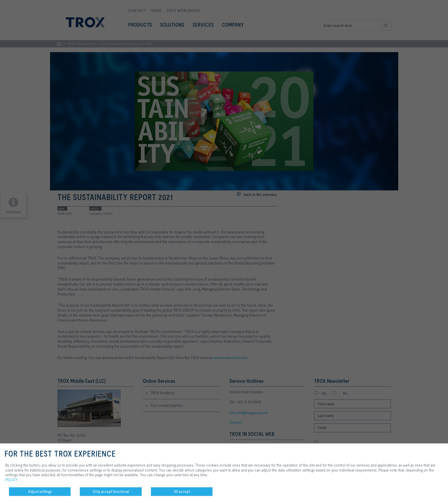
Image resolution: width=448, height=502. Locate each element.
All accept (182, 491)
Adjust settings (40, 491)
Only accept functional (111, 491)
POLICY (11, 480)
